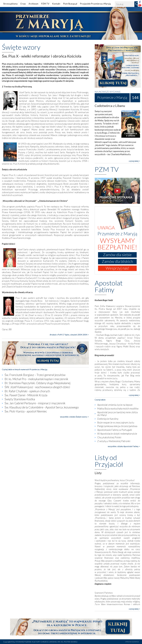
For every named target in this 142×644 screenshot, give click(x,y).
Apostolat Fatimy (109, 286)
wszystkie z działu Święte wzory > (74, 417)
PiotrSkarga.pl (70, 4)
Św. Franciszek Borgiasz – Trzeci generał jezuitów (35, 375)
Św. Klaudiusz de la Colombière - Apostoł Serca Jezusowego (42, 407)
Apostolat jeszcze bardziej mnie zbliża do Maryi (117, 414)
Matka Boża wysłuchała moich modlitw (118, 408)
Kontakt (56, 4)
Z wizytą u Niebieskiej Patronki (114, 441)
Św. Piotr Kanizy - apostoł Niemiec (26, 411)
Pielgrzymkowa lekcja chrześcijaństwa (117, 426)
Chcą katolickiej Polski (109, 437)
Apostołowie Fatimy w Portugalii (115, 430)
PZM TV (45, 4)
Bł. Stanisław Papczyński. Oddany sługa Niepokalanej (37, 383)
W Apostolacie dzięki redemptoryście (117, 434)
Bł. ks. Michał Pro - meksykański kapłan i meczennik (36, 379)
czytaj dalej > (134, 161)
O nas (23, 4)
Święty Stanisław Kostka (20, 399)
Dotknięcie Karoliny (108, 419)
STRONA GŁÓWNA (132, 642)
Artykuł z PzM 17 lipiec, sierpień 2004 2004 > (69, 335)
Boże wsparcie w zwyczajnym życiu (116, 422)
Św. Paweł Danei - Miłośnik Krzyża (26, 395)
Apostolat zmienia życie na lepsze (115, 405)
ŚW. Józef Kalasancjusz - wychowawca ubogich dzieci (37, 387)
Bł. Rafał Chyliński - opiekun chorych (27, 391)
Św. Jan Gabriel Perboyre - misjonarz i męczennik (35, 403)
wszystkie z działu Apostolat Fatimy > (124, 446)
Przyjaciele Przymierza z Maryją (95, 4)
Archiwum (33, 4)
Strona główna (10, 4)
